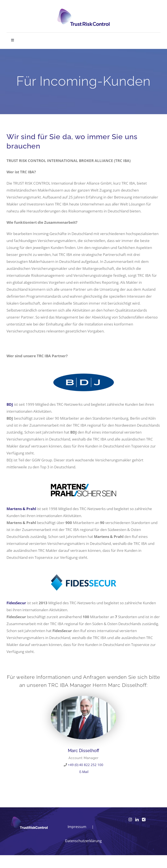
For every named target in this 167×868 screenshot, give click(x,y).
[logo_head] (83, 11)
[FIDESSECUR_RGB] (83, 576)
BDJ (10, 404)
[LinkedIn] (137, 820)
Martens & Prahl (21, 509)
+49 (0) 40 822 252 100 (86, 765)
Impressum (77, 827)
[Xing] (144, 820)
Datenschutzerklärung (83, 841)
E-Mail (84, 772)
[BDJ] (83, 375)
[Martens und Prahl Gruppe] (83, 486)
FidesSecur (16, 603)
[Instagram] (130, 820)
